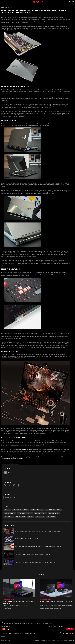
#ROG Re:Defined (20, 517)
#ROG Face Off (9, 517)
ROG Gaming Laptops (10, 497)
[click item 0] (37, 613)
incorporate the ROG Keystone (23, 450)
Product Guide (17, 633)
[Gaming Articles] (10, 622)
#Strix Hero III (40, 517)
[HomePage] (2, 622)
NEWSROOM (26, 633)
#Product (7, 510)
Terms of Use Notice (46, 640)
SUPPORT (33, 633)
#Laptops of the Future (25, 513)
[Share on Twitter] (9, 485)
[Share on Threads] (19, 485)
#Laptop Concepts (10, 513)
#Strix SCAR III (51, 517)
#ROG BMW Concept (40, 513)
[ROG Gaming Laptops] (20, 622)
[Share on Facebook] (5, 485)
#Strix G (31, 517)
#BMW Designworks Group (21, 510)
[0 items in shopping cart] (73, 2)
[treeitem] (19, 594)
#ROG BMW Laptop (54, 513)
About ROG (4, 633)
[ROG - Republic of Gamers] (37, 2)
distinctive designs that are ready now (14, 459)
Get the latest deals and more (56, 627)
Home (10, 633)
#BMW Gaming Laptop (37, 510)
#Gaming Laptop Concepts (54, 510)
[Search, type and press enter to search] (70, 2)
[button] (2, 2)
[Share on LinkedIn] (14, 485)
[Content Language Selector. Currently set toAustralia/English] (6, 640)
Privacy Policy (36, 640)
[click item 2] (39, 613)
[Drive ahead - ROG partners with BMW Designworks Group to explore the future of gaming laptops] (29, 624)
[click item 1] (38, 613)
